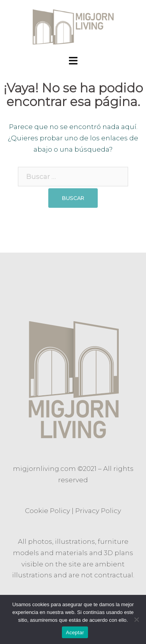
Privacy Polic (96, 511)
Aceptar (75, 632)
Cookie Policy (47, 511)
